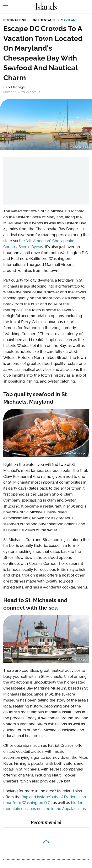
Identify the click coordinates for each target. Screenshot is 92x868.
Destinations (15, 20)
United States (44, 20)
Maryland (69, 20)
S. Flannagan (17, 87)
